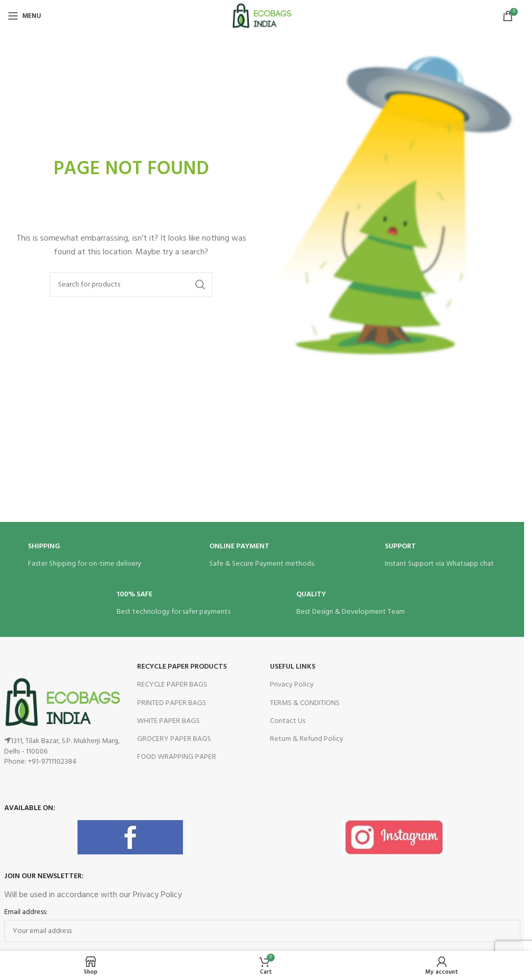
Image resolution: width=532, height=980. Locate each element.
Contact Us (288, 721)
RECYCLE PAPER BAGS (172, 685)
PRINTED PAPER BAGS (172, 703)
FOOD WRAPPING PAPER (177, 757)
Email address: (26, 912)
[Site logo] (262, 16)
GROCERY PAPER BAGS (174, 739)
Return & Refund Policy (307, 739)
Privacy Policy (292, 685)
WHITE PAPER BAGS (168, 721)
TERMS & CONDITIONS (305, 703)
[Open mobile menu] (25, 16)
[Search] (131, 284)
